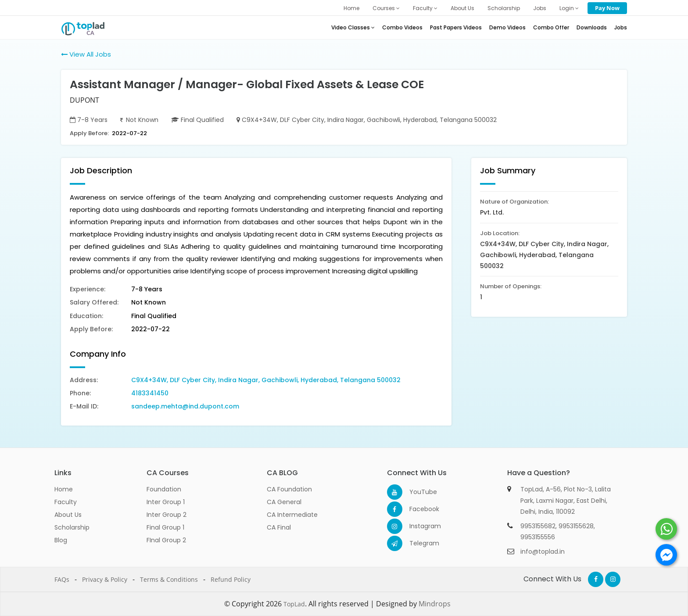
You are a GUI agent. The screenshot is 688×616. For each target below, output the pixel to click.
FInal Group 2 (166, 540)
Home (351, 8)
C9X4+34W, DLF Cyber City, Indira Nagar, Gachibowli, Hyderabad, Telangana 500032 (266, 380)
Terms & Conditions (169, 579)
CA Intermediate (292, 515)
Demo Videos (507, 27)
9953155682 (538, 526)
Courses (386, 8)
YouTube (417, 492)
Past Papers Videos (456, 27)
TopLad (294, 604)
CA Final (279, 527)
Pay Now (607, 8)
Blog (61, 540)
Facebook (417, 509)
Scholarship (504, 8)
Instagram (417, 526)
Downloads (592, 27)
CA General (284, 502)
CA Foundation (289, 489)
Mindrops (435, 604)
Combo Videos (402, 27)
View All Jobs (86, 54)
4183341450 (150, 393)
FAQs (62, 579)
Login (569, 8)
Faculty (425, 8)
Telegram (417, 543)
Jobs (540, 8)
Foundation (164, 489)
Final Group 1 (165, 527)
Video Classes (353, 27)
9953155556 (538, 537)
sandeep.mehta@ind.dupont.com (185, 406)
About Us (462, 8)
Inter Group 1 (166, 502)
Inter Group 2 (167, 515)
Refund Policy (231, 579)
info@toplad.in (543, 552)
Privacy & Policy (105, 579)
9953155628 (576, 526)
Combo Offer (551, 27)
